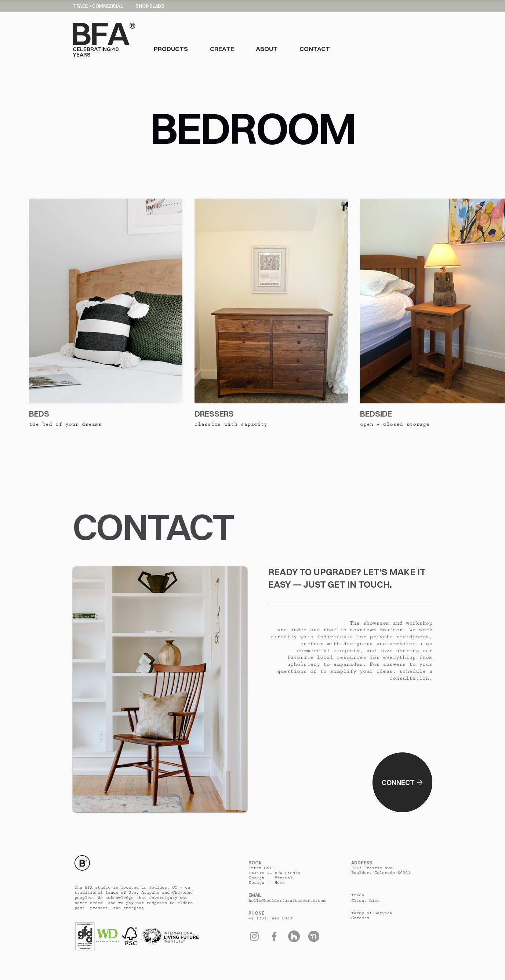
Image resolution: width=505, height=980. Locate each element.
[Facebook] (274, 936)
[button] (182, 49)
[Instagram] (254, 936)
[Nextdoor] (314, 936)
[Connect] (402, 782)
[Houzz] (294, 936)
